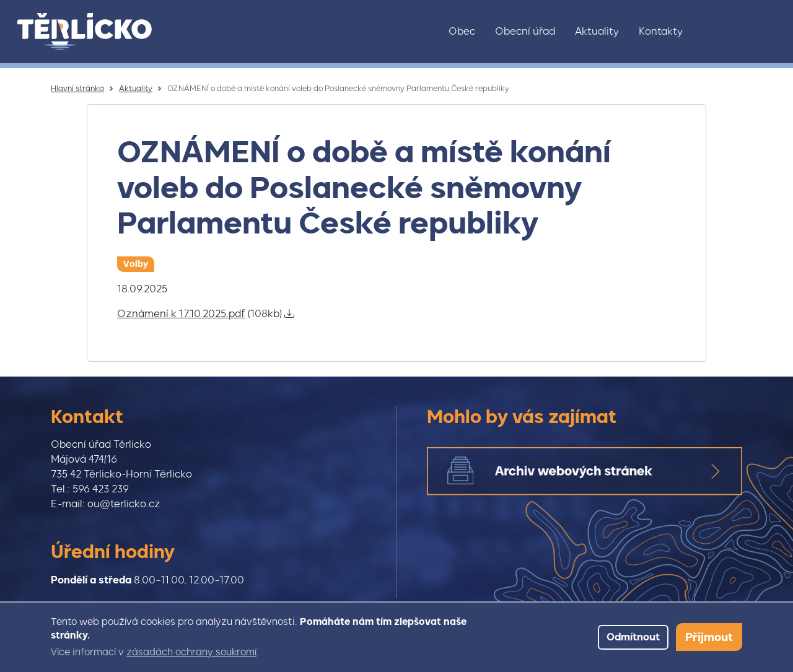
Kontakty (661, 31)
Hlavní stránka (77, 89)
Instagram (716, 32)
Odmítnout (633, 637)
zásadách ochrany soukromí (191, 652)
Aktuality (597, 31)
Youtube (768, 32)
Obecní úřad (525, 31)
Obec (462, 31)
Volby (136, 264)
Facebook (742, 32)
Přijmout (709, 637)
